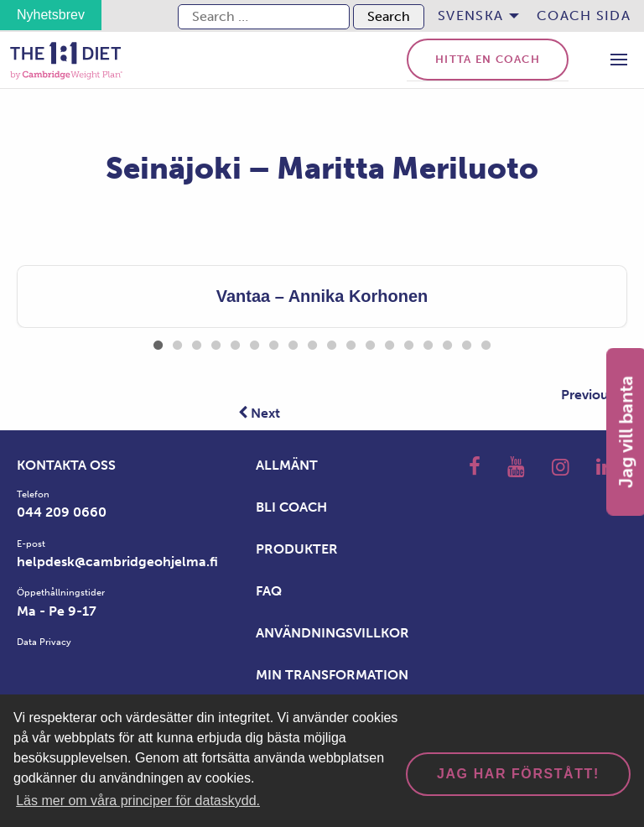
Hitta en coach (488, 59)
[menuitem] (474, 16)
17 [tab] (467, 343)
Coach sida (584, 16)
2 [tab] (177, 343)
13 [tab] (390, 343)
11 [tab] (351, 343)
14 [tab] (409, 343)
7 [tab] (274, 343)
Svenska (470, 16)
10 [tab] (332, 343)
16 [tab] (447, 343)
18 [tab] (486, 343)
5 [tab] (235, 343)
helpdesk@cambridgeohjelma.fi (117, 562)
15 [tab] (428, 343)
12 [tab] (370, 343)
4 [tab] (216, 343)
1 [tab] (158, 343)
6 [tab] (254, 343)
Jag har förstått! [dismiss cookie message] (518, 774)
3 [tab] (197, 343)
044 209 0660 (62, 512)
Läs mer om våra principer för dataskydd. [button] (138, 801)
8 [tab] (293, 343)
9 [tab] (312, 343)
